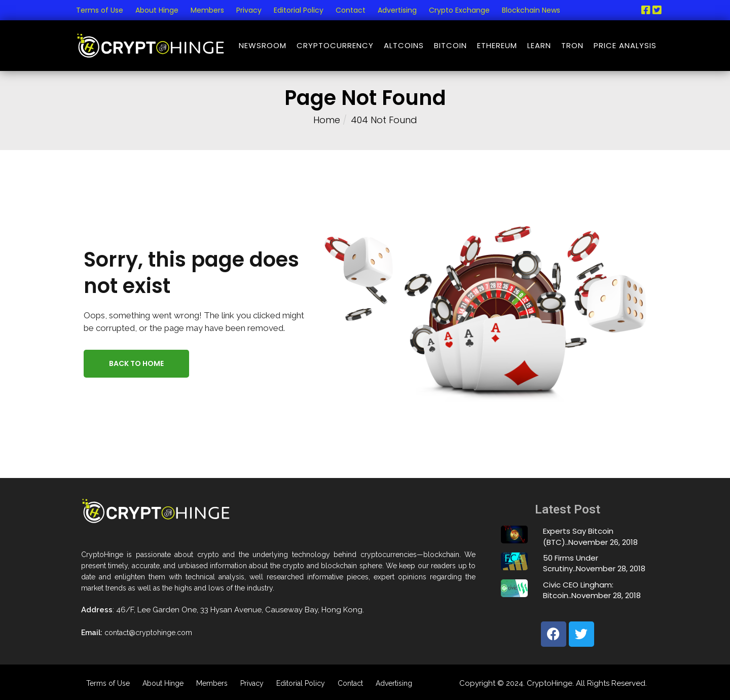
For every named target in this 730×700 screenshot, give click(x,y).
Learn (539, 45)
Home (327, 120)
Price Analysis (625, 45)
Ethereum (497, 45)
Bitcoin (450, 45)
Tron (572, 45)
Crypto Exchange (459, 10)
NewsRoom (263, 45)
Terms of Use (100, 10)
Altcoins (404, 45)
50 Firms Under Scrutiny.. (571, 563)
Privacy (249, 10)
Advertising (397, 10)
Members (207, 10)
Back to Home (136, 363)
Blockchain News (531, 10)
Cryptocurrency (335, 45)
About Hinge (157, 10)
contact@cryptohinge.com (148, 633)
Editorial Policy (299, 10)
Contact (351, 10)
